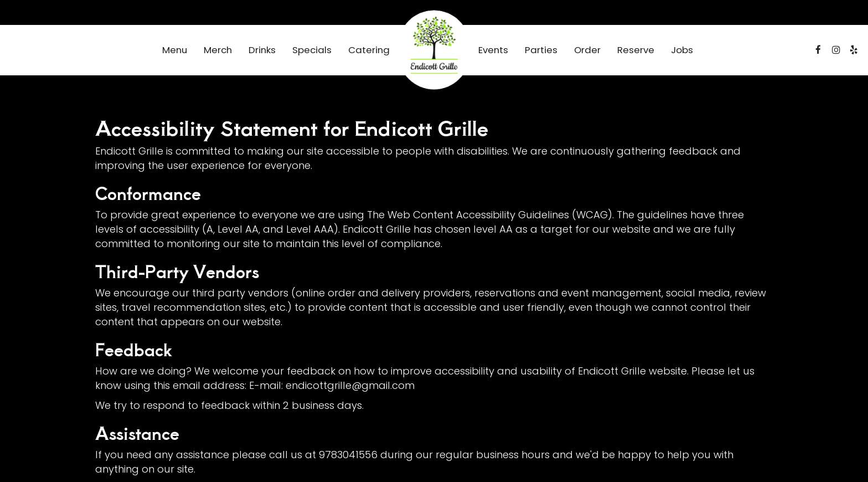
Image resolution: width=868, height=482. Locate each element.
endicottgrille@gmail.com (350, 385)
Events (493, 50)
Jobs (682, 50)
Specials (312, 50)
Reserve (636, 50)
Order (587, 50)
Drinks (262, 50)
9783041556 (348, 455)
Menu (175, 50)
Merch (218, 50)
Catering (369, 50)
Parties (541, 50)
